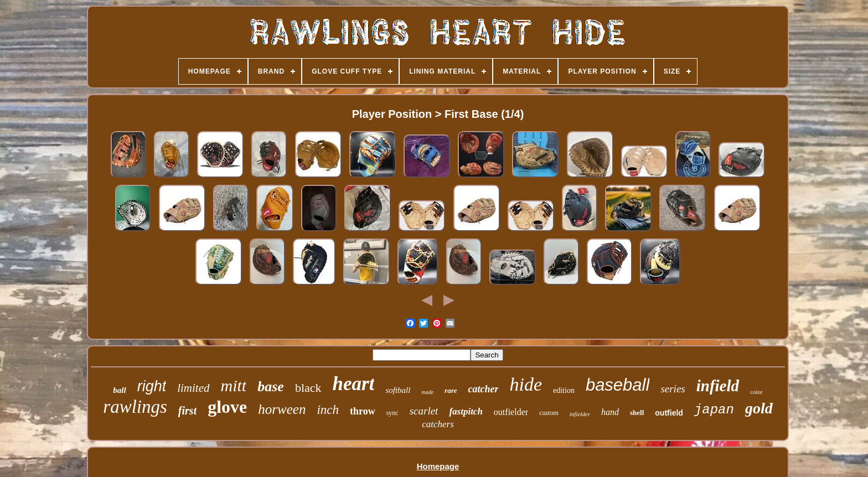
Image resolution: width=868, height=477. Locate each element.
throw (363, 411)
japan (714, 410)
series (673, 389)
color (756, 392)
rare (451, 390)
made (427, 392)
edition (564, 390)
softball (398, 390)
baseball (618, 385)
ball (119, 390)
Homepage (438, 466)
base (271, 387)
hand (610, 412)
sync (392, 413)
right (152, 386)
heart (354, 384)
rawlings (135, 407)
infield (718, 386)
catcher (483, 389)
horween (282, 409)
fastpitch (466, 411)
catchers (438, 424)
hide (526, 384)
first (187, 411)
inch (328, 410)
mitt (234, 385)
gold (759, 408)
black (308, 388)
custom (549, 413)
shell (637, 413)
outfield (669, 413)
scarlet (424, 411)
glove (227, 407)
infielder (580, 414)
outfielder (511, 412)
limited (193, 388)
